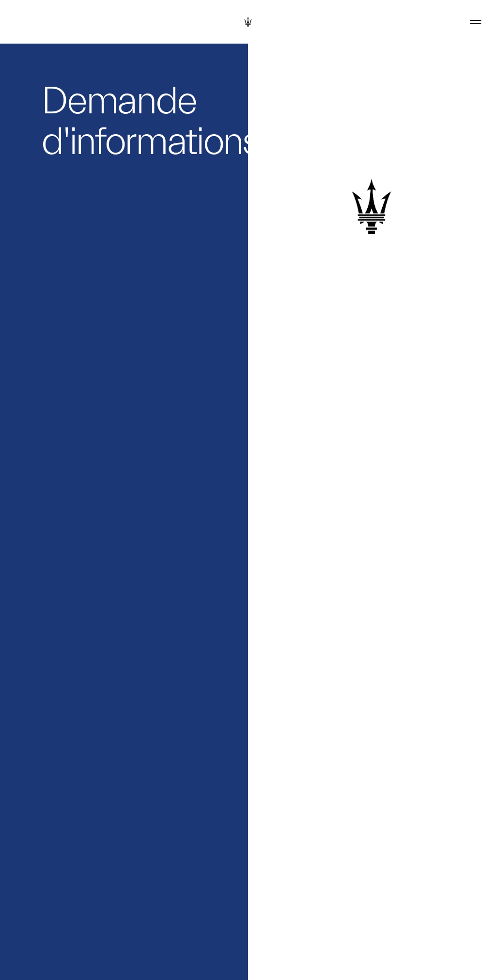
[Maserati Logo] (248, 22)
